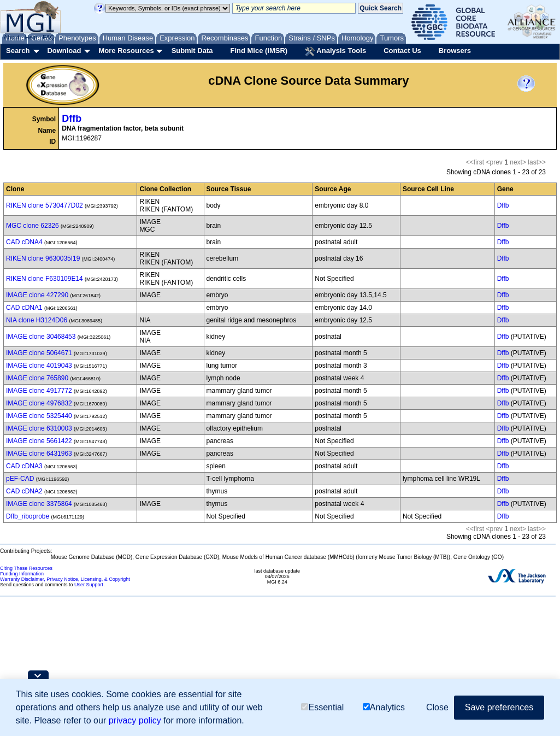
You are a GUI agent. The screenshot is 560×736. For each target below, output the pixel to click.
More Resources (126, 51)
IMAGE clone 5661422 (39, 441)
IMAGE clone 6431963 (39, 454)
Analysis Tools (335, 51)
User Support (89, 585)
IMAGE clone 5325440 (39, 416)
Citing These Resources (26, 568)
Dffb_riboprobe (28, 516)
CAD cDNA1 (24, 308)
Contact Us (402, 51)
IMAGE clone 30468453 (41, 337)
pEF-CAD (20, 479)
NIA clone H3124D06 (37, 320)
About (12, 37)
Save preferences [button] (499, 708)
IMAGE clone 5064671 (39, 353)
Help (31, 37)
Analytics (384, 708)
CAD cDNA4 (24, 242)
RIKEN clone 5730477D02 (45, 205)
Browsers (455, 51)
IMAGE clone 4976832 (39, 403)
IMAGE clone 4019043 (39, 366)
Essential (322, 708)
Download (64, 51)
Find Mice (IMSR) (259, 51)
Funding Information (22, 574)
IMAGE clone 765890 (37, 378)
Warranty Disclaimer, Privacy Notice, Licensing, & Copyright (65, 579)
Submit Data (192, 51)
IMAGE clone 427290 (37, 295)
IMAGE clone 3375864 (39, 504)
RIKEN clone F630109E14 (45, 279)
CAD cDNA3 (24, 466)
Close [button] (437, 708)
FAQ (49, 37)
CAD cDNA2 (24, 491)
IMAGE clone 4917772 (39, 391)
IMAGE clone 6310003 (39, 428)
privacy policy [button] (135, 721)
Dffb (72, 119)
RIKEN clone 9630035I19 (43, 258)
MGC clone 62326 (33, 226)
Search (18, 51)
